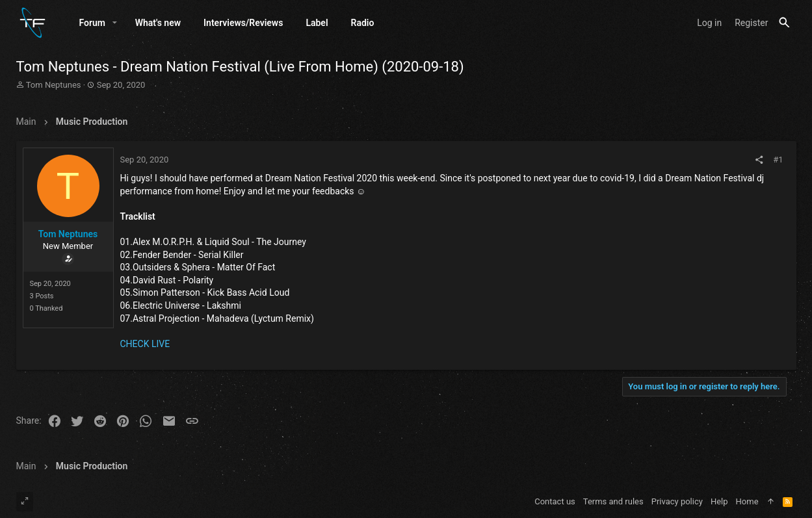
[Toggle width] (25, 502)
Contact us (555, 501)
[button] (115, 24)
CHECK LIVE (145, 346)
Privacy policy (677, 501)
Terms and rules (613, 501)
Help (719, 501)
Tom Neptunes (54, 87)
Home (747, 501)
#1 (778, 162)
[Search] (784, 24)
